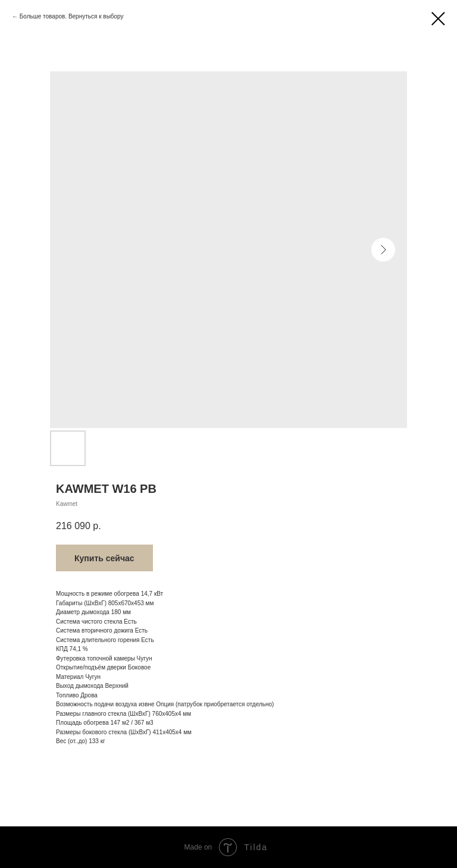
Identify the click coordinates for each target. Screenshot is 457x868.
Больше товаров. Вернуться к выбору (72, 16)
